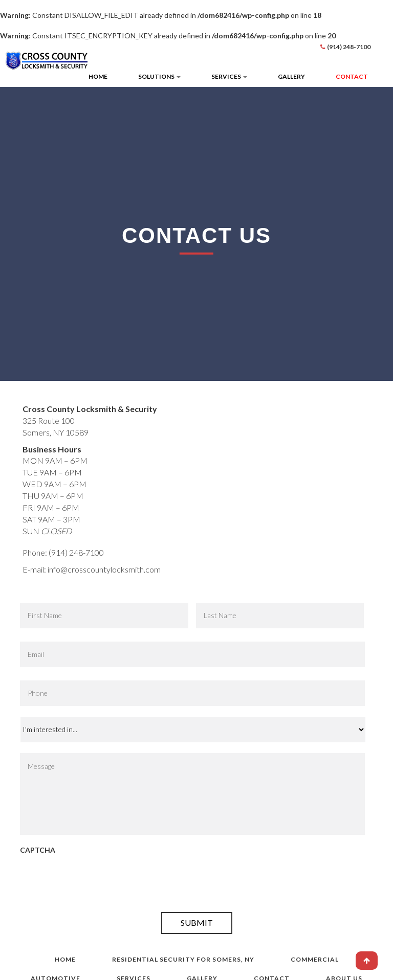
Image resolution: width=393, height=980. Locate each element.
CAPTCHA (38, 850)
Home (98, 76)
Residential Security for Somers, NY (183, 959)
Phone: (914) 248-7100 (63, 552)
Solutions (159, 76)
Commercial (315, 959)
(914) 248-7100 (349, 47)
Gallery (291, 76)
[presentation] (98, 881)
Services (229, 76)
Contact (352, 76)
